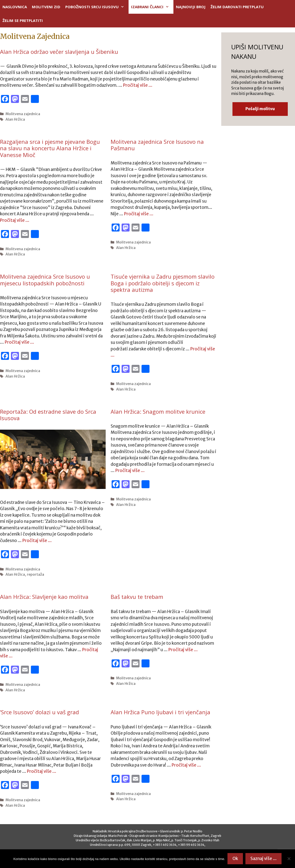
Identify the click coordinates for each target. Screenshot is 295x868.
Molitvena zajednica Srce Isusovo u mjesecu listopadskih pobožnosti (45, 280)
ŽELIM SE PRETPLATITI (23, 20)
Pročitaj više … (138, 85)
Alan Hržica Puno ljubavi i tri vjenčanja (160, 712)
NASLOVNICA (15, 7)
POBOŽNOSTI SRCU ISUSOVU (97, 7)
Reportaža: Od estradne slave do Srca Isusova (48, 415)
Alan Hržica (15, 119)
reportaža (36, 574)
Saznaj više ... (263, 859)
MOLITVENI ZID (46, 7)
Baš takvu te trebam (137, 597)
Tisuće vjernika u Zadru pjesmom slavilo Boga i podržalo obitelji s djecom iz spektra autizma (163, 283)
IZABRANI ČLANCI (152, 7)
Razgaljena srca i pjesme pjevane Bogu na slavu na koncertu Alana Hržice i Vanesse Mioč (50, 148)
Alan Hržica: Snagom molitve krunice (158, 411)
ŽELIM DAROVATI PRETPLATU (237, 7)
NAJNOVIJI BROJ (191, 7)
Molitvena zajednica (23, 114)
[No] (289, 859)
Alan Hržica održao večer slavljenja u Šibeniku (59, 52)
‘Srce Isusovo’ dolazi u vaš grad (39, 712)
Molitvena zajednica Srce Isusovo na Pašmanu (157, 145)
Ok (235, 859)
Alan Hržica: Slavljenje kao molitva (44, 597)
